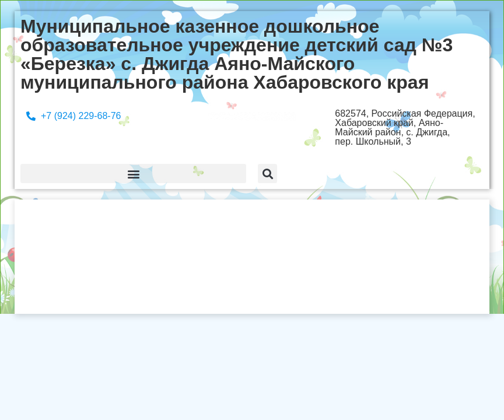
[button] (133, 174)
